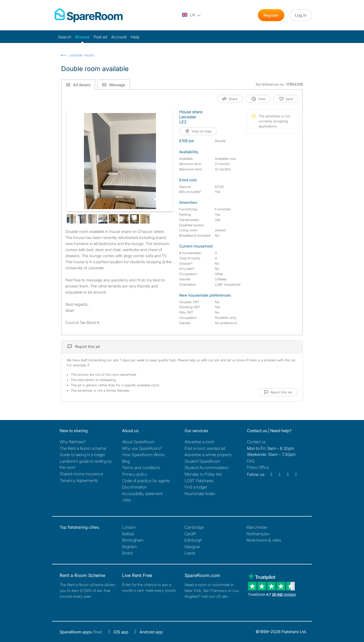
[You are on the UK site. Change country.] (192, 15)
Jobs (127, 500)
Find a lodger (196, 487)
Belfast (128, 534)
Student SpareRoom (202, 461)
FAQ (251, 461)
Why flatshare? (73, 442)
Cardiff (190, 534)
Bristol (127, 553)
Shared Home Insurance (81, 474)
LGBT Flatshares (199, 481)
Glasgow (192, 547)
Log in (301, 15)
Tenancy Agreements (79, 480)
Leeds (190, 553)
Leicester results (82, 55)
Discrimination (134, 487)
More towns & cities (264, 540)
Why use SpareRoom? (142, 448)
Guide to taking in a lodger (82, 455)
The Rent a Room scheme (83, 448)
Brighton (129, 547)
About (138, 442)
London (129, 527)
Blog (126, 461)
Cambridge (194, 527)
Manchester (257, 527)
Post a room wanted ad (205, 448)
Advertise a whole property (208, 455)
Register (271, 15)
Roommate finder (200, 494)
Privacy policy (135, 474)
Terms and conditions (141, 468)
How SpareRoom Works (143, 455)
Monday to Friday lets (203, 474)
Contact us (256, 442)
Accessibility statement (142, 494)
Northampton (258, 534)
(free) (81, 632)
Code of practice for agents (146, 481)
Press (258, 467)
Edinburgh (193, 540)
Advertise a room (200, 442)
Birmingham (133, 540)
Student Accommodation (207, 468)
